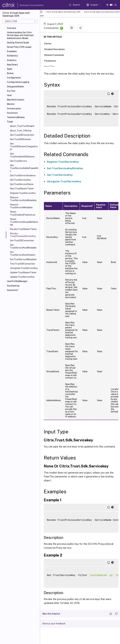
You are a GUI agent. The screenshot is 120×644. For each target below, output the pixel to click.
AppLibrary (12, 65)
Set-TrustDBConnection (22, 241)
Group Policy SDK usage (19, 47)
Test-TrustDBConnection (22, 264)
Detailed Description (56, 49)
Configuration (14, 78)
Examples (12, 51)
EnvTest (11, 91)
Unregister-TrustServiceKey (24, 268)
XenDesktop (13, 286)
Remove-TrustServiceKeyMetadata (23, 199)
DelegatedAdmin (15, 87)
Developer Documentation (27, 5)
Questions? (13, 290)
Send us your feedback (54, 624)
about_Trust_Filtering (21, 131)
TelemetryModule (16, 117)
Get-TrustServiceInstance (23, 175)
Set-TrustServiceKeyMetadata (23, 246)
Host (9, 95)
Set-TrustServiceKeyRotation (23, 253)
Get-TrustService (18, 161)
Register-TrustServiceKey (23, 193)
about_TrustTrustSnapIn (22, 126)
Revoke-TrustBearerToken (23, 229)
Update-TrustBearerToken (23, 272)
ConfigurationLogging (18, 82)
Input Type (51, 66)
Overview (11, 28)
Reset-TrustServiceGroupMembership (24, 222)
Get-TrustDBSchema (20, 139)
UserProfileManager (17, 281)
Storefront (12, 113)
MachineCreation (16, 100)
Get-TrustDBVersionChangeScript (24, 146)
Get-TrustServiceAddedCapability (24, 168)
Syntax (50, 43)
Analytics (12, 60)
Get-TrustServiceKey (20, 180)
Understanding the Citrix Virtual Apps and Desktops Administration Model (20, 35)
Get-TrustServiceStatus (22, 184)
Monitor (11, 104)
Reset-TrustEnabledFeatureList (23, 213)
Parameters (52, 61)
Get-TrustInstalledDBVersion (22, 155)
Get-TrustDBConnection (22, 135)
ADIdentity (12, 56)
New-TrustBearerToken (22, 189)
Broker (10, 73)
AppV (10, 69)
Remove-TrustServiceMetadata (21, 206)
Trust (10, 122)
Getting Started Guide (18, 43)
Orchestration (14, 109)
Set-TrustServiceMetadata (23, 259)
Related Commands (56, 55)
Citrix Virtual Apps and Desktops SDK (63, 12)
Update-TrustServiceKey (22, 277)
